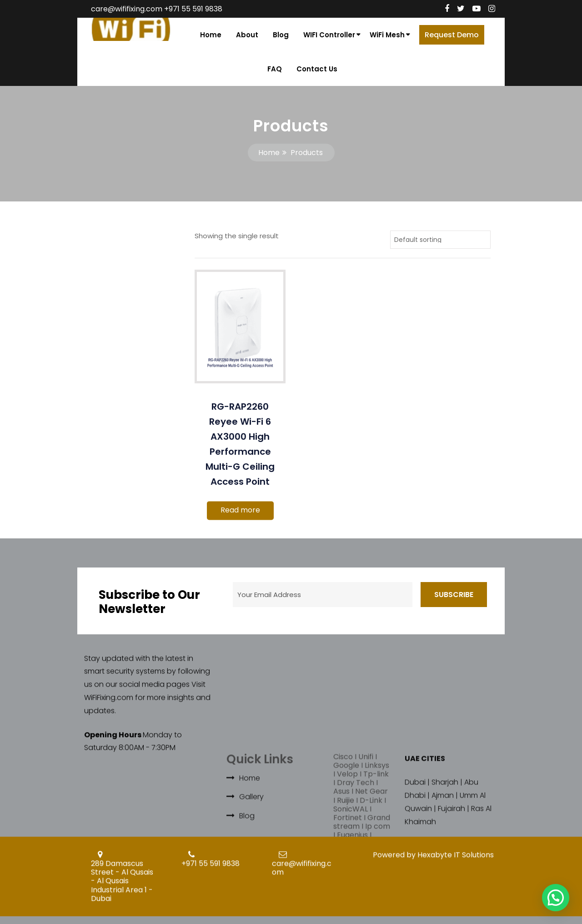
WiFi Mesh (387, 35)
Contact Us (317, 69)
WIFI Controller (329, 35)
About (247, 35)
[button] (556, 898)
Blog (281, 35)
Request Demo (452, 35)
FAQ (275, 69)
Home (211, 35)
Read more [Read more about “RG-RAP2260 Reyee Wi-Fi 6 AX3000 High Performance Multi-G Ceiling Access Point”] (240, 510)
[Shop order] (440, 240)
